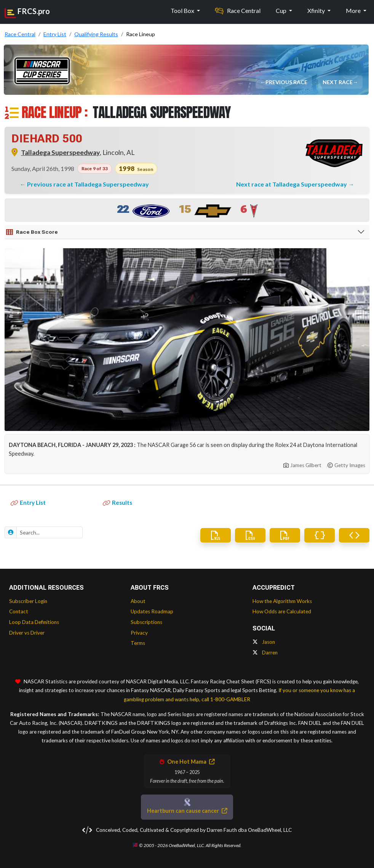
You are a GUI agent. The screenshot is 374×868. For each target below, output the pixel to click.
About (138, 601)
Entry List (28, 503)
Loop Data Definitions (34, 622)
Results (117, 503)
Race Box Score (32, 232)
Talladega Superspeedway (60, 152)
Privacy (139, 633)
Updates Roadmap (152, 611)
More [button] (354, 10)
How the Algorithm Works (282, 601)
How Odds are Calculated (282, 611)
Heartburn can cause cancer (187, 811)
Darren (265, 653)
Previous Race (286, 82)
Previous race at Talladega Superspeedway (88, 184)
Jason (264, 642)
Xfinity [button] (317, 10)
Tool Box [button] (183, 10)
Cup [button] (282, 10)
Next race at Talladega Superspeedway (292, 184)
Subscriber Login (28, 601)
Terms (138, 643)
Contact (19, 611)
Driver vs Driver (27, 633)
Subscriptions (146, 622)
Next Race (338, 82)
